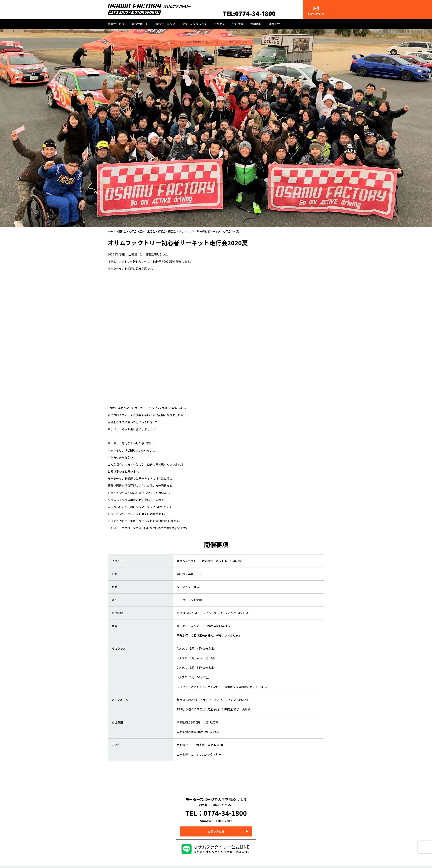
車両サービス (116, 24)
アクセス (220, 24)
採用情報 (256, 24)
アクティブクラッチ (195, 24)
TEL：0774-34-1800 (216, 811)
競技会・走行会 (165, 24)
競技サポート (140, 24)
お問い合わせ (316, 11)
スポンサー (276, 24)
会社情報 (238, 24)
